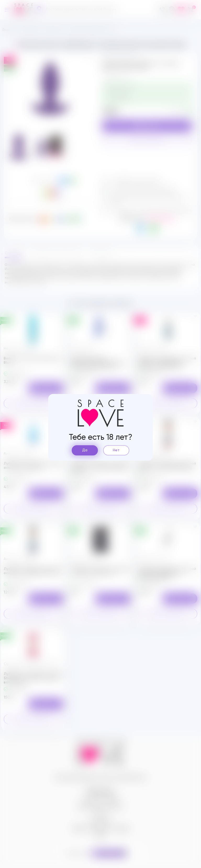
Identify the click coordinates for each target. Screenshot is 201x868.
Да (85, 450)
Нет (116, 450)
